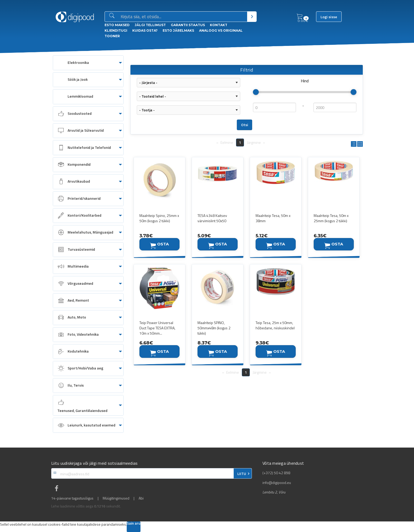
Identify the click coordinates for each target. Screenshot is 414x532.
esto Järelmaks (178, 30)
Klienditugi (116, 30)
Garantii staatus (188, 25)
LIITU (242, 474)
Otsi (245, 125)
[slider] (256, 92)
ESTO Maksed (117, 25)
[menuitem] (88, 63)
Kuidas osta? (145, 30)
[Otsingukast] (183, 17)
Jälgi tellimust (150, 25)
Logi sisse (329, 17)
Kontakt (219, 25)
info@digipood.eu (277, 483)
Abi (141, 498)
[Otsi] (252, 17)
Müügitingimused (116, 498)
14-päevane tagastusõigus (72, 498)
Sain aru (134, 524)
